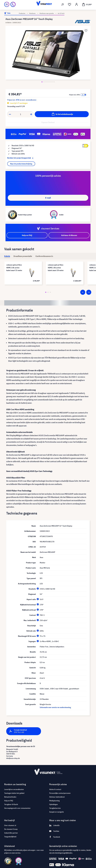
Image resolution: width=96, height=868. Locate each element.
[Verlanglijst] (69, 4)
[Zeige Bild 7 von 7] (54, 82)
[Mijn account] (76, 4)
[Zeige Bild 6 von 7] (52, 82)
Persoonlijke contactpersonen (60, 793)
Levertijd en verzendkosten (14, 789)
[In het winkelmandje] (62, 114)
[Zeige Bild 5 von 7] (50, 82)
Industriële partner (11, 833)
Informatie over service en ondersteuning (55, 707)
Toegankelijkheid (10, 837)
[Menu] (7, 4)
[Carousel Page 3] (50, 292)
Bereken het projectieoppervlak (21, 158)
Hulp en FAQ (9, 801)
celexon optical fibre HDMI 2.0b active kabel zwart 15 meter (14, 268)
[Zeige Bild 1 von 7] (42, 82)
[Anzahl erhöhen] (31, 114)
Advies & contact (55, 789)
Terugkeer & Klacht (11, 804)
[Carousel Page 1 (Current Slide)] (46, 292)
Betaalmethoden (10, 797)
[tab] (7, 256)
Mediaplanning (54, 801)
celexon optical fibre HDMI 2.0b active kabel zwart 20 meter (56, 268)
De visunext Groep (11, 829)
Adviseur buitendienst (57, 797)
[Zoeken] (62, 4)
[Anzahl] (21, 114)
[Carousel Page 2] (48, 292)
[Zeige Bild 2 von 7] (44, 82)
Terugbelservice (55, 808)
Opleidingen (53, 804)
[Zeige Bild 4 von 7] (48, 82)
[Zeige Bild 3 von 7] (46, 82)
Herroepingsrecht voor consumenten (17, 808)
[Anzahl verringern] (10, 114)
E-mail (48, 198)
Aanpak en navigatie (56, 812)
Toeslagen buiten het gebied (14, 793)
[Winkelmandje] (87, 4)
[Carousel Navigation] (86, 292)
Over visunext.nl (10, 825)
